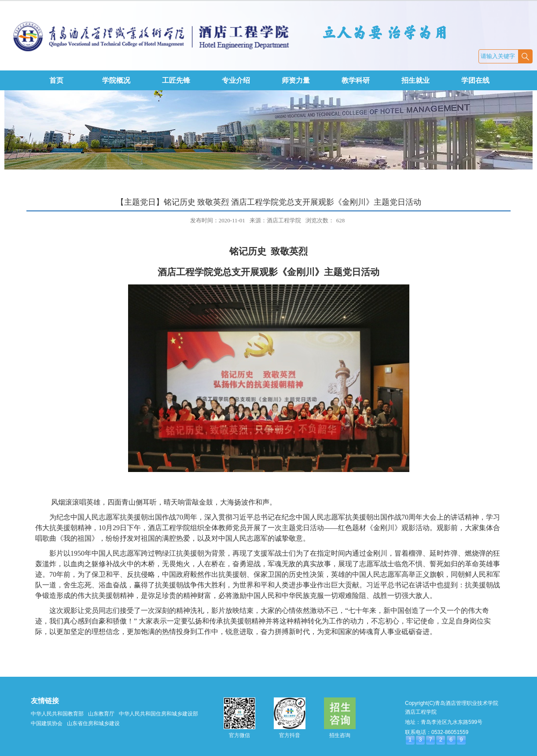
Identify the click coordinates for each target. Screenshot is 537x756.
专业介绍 (236, 80)
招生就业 (416, 80)
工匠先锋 (176, 80)
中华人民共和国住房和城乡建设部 (158, 714)
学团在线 (475, 80)
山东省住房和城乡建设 (93, 723)
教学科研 (356, 80)
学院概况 (116, 80)
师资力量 (296, 80)
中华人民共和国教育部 (57, 714)
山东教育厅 (101, 714)
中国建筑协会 (47, 723)
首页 (56, 80)
